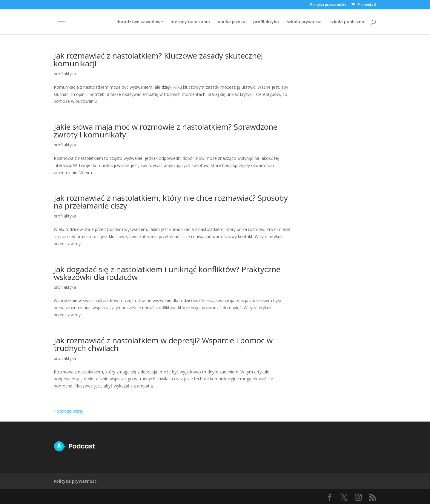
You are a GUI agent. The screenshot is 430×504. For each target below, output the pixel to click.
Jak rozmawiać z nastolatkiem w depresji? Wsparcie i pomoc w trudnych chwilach (163, 344)
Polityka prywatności (328, 5)
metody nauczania (190, 22)
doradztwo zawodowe (140, 22)
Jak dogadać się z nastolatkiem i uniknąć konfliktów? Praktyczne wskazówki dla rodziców (167, 273)
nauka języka (232, 22)
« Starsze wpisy (69, 411)
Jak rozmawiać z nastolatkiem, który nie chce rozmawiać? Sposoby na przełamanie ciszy (171, 202)
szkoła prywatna (304, 22)
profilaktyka (266, 22)
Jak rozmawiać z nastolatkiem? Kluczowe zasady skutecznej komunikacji (158, 59)
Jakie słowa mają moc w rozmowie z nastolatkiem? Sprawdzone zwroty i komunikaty (166, 131)
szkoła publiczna (347, 22)
